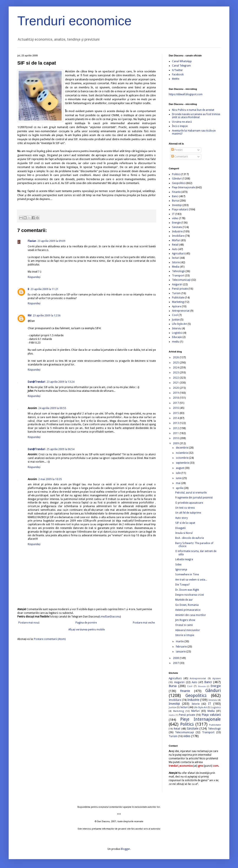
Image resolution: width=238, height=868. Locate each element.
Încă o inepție (180, 126)
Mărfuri (176, 240)
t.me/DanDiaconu (110, 617)
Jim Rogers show (185, 620)
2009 (176, 443)
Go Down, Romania (187, 605)
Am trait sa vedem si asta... (191, 580)
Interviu (177, 328)
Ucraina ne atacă (182, 122)
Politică (176, 174)
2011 (176, 433)
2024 (176, 368)
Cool (175, 315)
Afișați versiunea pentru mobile (87, 630)
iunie (179, 478)
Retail (175, 245)
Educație (177, 337)
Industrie (177, 232)
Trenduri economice (74, 21)
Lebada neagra (184, 559)
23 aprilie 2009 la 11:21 (44, 289)
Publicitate (178, 298)
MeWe (176, 79)
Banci (175, 196)
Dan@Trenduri (36, 382)
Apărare (177, 306)
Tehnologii (178, 271)
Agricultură (178, 254)
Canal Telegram (181, 66)
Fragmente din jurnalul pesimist (194, 498)
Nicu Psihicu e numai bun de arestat (193, 110)
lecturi (176, 258)
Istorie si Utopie (185, 635)
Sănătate (177, 227)
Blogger (125, 849)
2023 (176, 373)
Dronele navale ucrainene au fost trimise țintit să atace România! (196, 116)
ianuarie (181, 652)
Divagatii (180, 528)
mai (178, 483)
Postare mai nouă (29, 623)
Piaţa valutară (180, 209)
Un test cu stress (185, 508)
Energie (176, 223)
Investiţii (177, 205)
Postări (177, 150)
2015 (176, 413)
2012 (176, 428)
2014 (176, 418)
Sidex (178, 565)
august (180, 468)
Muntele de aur (184, 600)
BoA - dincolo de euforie (190, 538)
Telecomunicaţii (181, 280)
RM (30, 316)
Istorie (176, 262)
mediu (176, 342)
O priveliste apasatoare (189, 503)
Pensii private (180, 289)
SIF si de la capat (185, 523)
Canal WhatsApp (182, 61)
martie (180, 641)
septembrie (183, 463)
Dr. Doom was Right (187, 590)
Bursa (175, 201)
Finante (176, 192)
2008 (176, 658)
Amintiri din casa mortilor (191, 615)
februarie (182, 647)
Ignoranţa (181, 570)
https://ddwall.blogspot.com (186, 94)
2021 (176, 383)
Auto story (182, 518)
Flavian (32, 241)
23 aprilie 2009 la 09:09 (51, 241)
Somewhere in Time (187, 574)
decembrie (182, 448)
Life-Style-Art (179, 324)
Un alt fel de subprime (188, 513)
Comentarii (179, 157)
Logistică (177, 333)
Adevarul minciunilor (188, 630)
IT (173, 214)
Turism (176, 293)
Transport (178, 276)
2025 (176, 363)
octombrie (183, 458)
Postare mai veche (144, 623)
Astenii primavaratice (188, 610)
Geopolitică (179, 183)
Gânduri (177, 179)
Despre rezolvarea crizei (190, 595)
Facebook (178, 75)
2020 (176, 388)
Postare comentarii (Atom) (50, 639)
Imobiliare (178, 236)
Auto (175, 249)
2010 (176, 438)
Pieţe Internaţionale (183, 187)
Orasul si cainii (184, 625)
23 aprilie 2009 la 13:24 (60, 382)
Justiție (176, 320)
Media (176, 267)
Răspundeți (34, 277)
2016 (176, 408)
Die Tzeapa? (182, 585)
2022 (176, 378)
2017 (176, 403)
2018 (176, 398)
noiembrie (182, 453)
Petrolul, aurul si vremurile (191, 493)
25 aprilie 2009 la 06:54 (60, 449)
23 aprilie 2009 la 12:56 (47, 316)
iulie (179, 473)
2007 (176, 663)
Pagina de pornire (86, 623)
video (175, 218)
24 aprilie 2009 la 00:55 (52, 408)
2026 (176, 357)
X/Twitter (177, 70)
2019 (176, 393)
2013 (176, 423)
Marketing (178, 302)
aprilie (180, 488)
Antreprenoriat (181, 311)
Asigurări (177, 284)
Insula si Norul (184, 533)
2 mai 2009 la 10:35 (50, 479)
